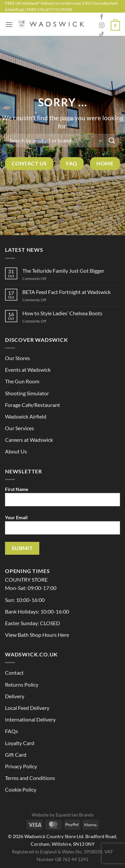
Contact (14, 673)
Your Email (62, 527)
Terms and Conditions (30, 778)
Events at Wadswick (28, 370)
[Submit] (112, 140)
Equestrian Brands (75, 815)
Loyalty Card (20, 743)
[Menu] (9, 24)
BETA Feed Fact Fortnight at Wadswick (66, 292)
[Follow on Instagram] (102, 26)
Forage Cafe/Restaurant (32, 405)
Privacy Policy (21, 766)
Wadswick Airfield (26, 416)
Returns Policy (22, 684)
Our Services (19, 428)
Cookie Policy (21, 789)
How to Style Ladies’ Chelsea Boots (62, 313)
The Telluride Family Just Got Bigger (63, 271)
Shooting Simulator (27, 393)
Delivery (15, 696)
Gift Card (16, 755)
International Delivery (30, 719)
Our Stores (17, 358)
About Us (16, 451)
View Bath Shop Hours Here (37, 635)
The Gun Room (22, 381)
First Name (62, 499)
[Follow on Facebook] (102, 17)
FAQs (11, 731)
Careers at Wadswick (29, 440)
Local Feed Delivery (27, 708)
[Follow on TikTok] (102, 35)
